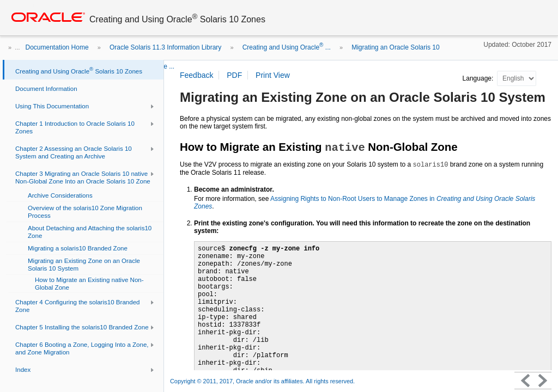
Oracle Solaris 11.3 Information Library (165, 47)
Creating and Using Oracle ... (287, 47)
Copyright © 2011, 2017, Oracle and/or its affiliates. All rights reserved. (262, 381)
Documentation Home (57, 47)
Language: (479, 78)
